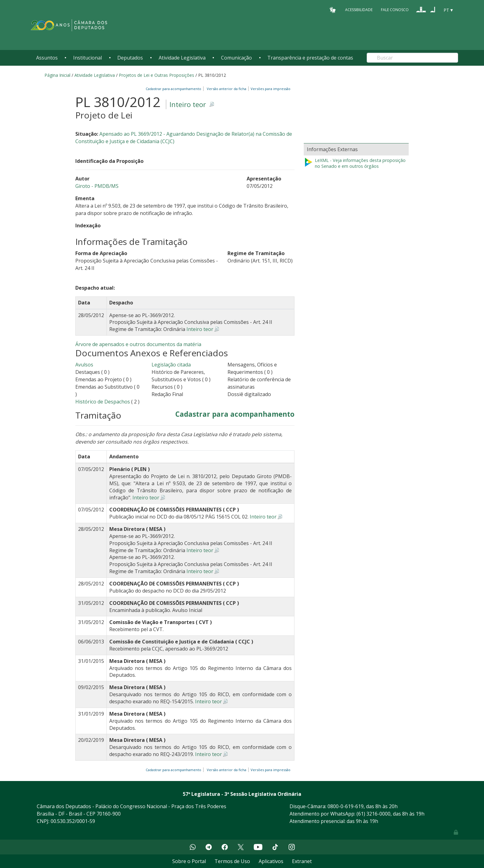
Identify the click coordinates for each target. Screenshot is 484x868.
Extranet (302, 861)
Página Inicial (57, 75)
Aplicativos (271, 861)
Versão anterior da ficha (227, 89)
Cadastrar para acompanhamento (174, 89)
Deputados (130, 58)
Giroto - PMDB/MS (97, 186)
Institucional (88, 58)
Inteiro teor (188, 104)
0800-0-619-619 (346, 806)
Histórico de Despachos (103, 402)
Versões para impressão (270, 89)
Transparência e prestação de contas (310, 58)
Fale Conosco (395, 10)
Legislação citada (171, 365)
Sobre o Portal (189, 861)
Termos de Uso (232, 861)
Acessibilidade (359, 10)
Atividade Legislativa (182, 58)
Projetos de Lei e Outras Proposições (156, 75)
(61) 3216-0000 (373, 814)
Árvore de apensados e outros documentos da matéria (138, 344)
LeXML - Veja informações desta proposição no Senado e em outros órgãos (355, 163)
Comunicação (236, 58)
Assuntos (47, 58)
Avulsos (84, 365)
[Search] (412, 58)
